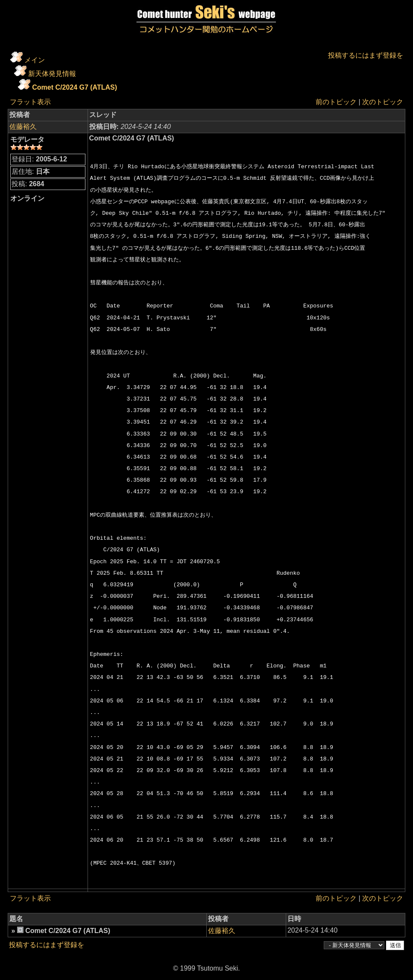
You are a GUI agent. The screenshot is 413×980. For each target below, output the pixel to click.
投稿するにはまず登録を (366, 55)
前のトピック (336, 102)
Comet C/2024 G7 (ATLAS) (75, 87)
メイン (35, 60)
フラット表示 (30, 102)
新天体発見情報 (52, 74)
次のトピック (383, 102)
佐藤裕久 (23, 127)
